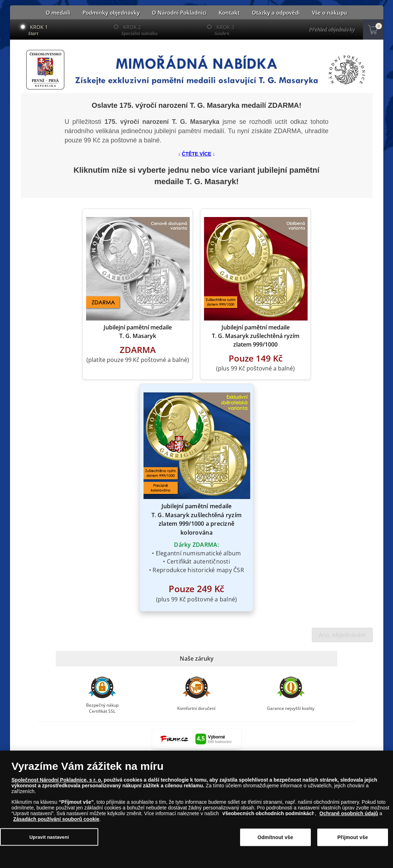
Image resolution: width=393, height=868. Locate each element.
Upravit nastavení (49, 837)
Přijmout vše (353, 837)
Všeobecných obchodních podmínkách (268, 813)
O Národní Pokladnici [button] (179, 13)
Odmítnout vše (275, 837)
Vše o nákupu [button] (330, 13)
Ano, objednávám (342, 635)
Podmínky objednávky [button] (111, 13)
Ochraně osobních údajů (349, 813)
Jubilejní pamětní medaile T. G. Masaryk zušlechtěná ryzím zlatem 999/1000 (256, 336)
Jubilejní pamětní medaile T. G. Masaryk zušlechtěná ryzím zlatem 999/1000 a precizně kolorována (196, 519)
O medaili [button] (58, 13)
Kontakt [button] (229, 13)
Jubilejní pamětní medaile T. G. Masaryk (138, 332)
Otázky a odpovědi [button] (276, 13)
